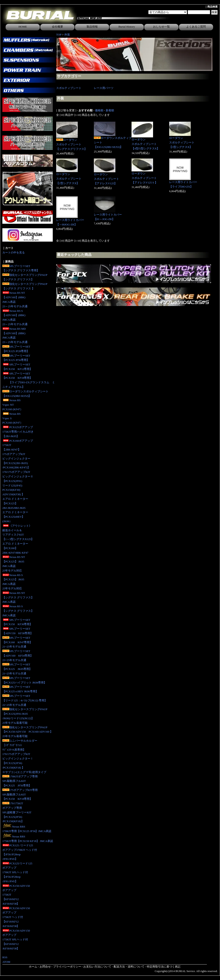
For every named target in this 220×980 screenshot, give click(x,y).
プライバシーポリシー (67, 967)
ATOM (6, 962)
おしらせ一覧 (161, 27)
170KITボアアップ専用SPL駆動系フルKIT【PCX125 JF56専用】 (20, 781)
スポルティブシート (69, 88)
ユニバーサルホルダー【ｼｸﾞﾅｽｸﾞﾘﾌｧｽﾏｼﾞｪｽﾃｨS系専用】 (20, 745)
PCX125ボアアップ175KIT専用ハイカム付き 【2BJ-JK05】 (18, 432)
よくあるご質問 (196, 27)
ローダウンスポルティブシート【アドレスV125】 (106, 179)
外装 (67, 35)
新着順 (110, 110)
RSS (5, 957)
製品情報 (92, 27)
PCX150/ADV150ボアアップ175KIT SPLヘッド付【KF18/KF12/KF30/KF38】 (16, 940)
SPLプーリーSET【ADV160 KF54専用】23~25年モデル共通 (18, 656)
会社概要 (57, 27)
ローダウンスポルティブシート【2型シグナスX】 (69, 179)
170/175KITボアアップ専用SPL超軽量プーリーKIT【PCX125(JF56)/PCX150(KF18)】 (17, 812)
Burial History (127, 27)
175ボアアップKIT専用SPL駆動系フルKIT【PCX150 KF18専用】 (20, 794)
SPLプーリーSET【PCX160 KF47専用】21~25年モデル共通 (17, 642)
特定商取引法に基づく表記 (164, 967)
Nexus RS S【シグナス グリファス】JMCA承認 (18, 611)
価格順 (99, 110)
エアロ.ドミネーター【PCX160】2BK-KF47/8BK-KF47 (15, 548)
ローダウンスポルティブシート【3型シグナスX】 (182, 142)
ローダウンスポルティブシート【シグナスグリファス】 (72, 144)
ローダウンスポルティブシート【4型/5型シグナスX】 (146, 144)
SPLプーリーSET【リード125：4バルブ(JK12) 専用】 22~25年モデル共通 (25, 700)
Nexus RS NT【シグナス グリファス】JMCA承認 (18, 597)
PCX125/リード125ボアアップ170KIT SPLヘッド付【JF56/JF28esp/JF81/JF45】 (17, 872)
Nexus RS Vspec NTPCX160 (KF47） (13, 405)
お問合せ (45, 967)
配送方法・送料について (129, 967)
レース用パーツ (104, 88)
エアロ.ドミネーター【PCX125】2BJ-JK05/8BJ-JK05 (15, 503)
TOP (59, 35)
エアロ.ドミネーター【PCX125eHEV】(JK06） (15, 517)
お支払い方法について (97, 967)
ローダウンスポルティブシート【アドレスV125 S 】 (145, 178)
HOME (23, 27)
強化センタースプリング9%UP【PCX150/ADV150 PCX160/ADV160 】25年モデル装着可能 (28, 732)
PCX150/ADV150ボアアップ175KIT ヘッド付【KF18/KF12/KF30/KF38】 (16, 917)
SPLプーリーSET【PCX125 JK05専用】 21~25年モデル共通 (17, 669)
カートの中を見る (14, 252)
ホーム (33, 967)
